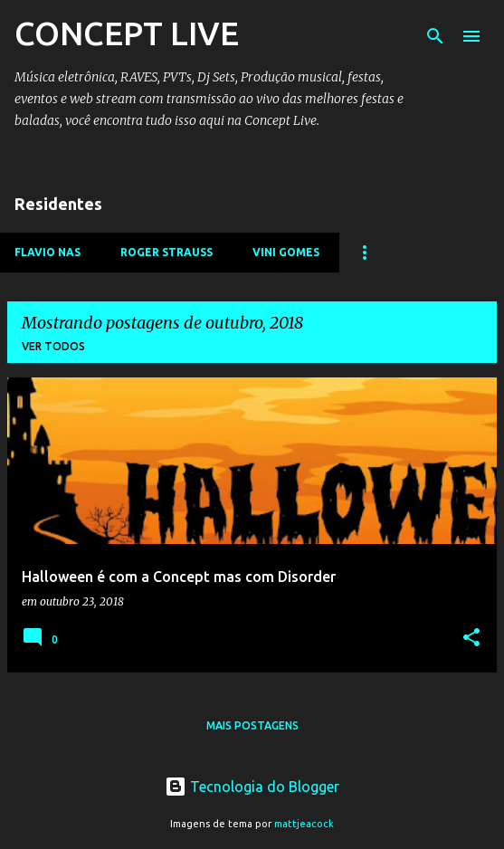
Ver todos (53, 346)
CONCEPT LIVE (127, 33)
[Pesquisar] (435, 36)
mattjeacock (304, 824)
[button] (471, 639)
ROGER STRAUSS (166, 252)
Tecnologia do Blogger (252, 787)
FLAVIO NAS (48, 252)
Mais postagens (252, 725)
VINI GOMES (286, 252)
